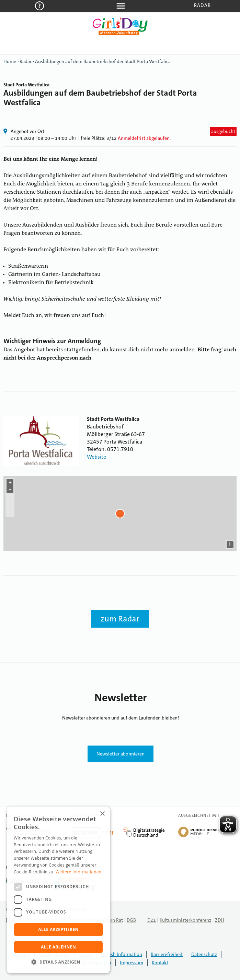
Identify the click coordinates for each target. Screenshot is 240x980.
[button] (58, 962)
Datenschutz (204, 954)
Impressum (132, 963)
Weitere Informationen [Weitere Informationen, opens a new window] (79, 872)
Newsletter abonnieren (121, 754)
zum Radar (120, 619)
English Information (121, 954)
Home (10, 61)
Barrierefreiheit (167, 954)
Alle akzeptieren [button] (58, 929)
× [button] (102, 814)
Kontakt (160, 963)
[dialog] (58, 890)
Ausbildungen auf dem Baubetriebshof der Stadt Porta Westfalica (103, 61)
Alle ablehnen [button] (58, 947)
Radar (202, 5)
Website (96, 457)
